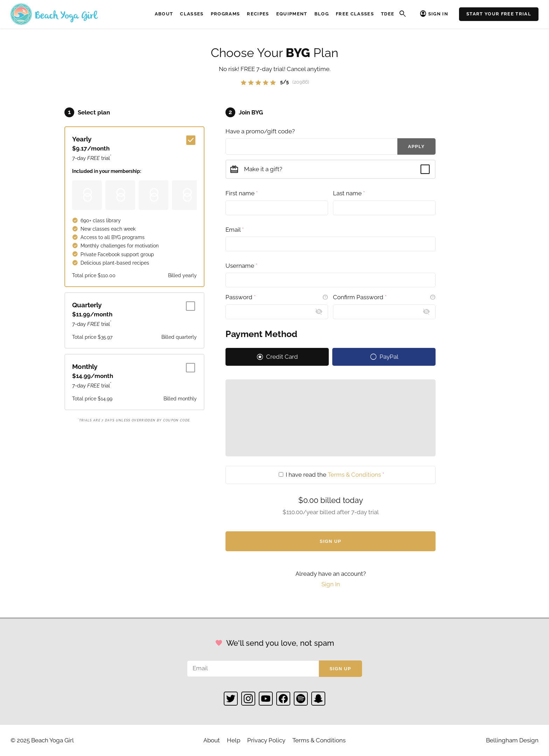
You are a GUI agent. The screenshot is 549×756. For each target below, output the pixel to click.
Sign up (340, 669)
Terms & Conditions (354, 475)
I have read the (331, 475)
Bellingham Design (512, 740)
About (164, 14)
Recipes (258, 14)
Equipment (292, 14)
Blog (322, 14)
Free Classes (355, 14)
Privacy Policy (266, 740)
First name (242, 193)
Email (235, 230)
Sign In (438, 14)
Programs (225, 14)
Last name (349, 193)
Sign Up (331, 541)
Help (234, 740)
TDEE (388, 14)
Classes (192, 14)
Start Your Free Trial (499, 14)
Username (241, 266)
